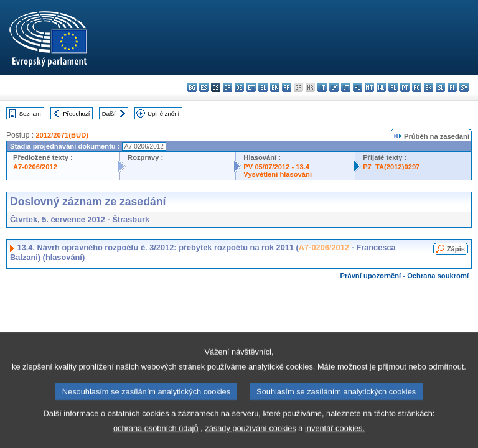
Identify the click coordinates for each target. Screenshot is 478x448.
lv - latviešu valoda (334, 87)
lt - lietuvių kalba (346, 87)
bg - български (192, 87)
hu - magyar (358, 87)
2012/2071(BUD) (62, 135)
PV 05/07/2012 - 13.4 (276, 167)
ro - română (417, 87)
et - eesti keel (251, 87)
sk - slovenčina (429, 87)
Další (109, 114)
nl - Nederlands (381, 87)
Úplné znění (163, 114)
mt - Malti (369, 87)
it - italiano (322, 87)
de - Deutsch (239, 87)
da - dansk (227, 87)
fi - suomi (452, 87)
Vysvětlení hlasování (278, 174)
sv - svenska (464, 87)
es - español (204, 87)
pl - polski (393, 87)
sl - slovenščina (440, 87)
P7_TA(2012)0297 (391, 167)
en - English (275, 87)
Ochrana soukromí (438, 276)
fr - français (287, 87)
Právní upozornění (371, 276)
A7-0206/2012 (35, 167)
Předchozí (76, 114)
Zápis (456, 249)
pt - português (405, 87)
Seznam (30, 114)
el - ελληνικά (263, 87)
